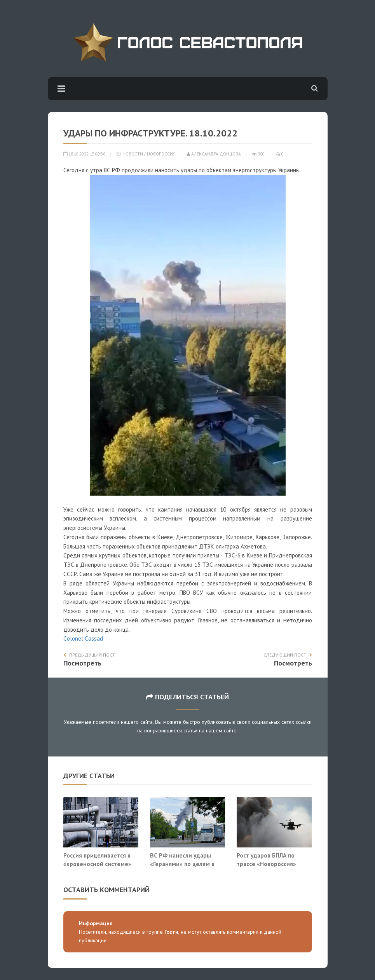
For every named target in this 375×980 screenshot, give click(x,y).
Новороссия (161, 154)
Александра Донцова (214, 154)
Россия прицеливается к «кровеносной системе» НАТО (97, 864)
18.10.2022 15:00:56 (84, 154)
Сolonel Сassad (83, 638)
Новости (133, 154)
